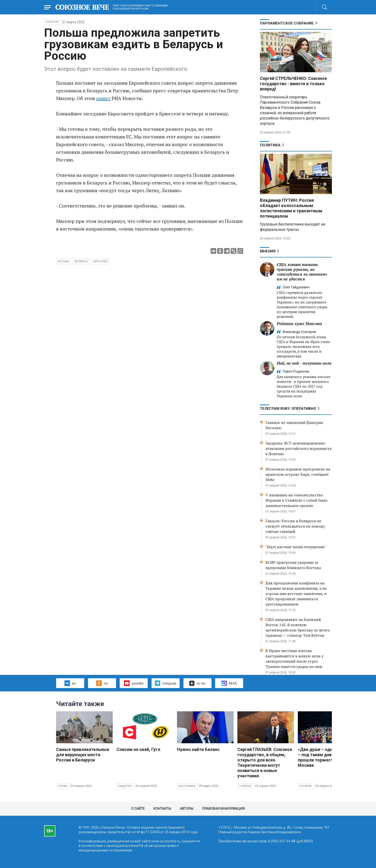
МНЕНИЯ (268, 251)
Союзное (245, 786)
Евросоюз (100, 261)
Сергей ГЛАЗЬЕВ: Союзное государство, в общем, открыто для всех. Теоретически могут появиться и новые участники (265, 763)
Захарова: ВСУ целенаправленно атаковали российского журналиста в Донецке (298, 448)
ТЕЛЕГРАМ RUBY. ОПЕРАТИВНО (288, 409)
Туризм (62, 786)
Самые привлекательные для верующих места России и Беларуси (83, 755)
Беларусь (81, 261)
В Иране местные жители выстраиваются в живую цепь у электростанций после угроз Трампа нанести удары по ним (294, 659)
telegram (166, 683)
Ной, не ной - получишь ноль (304, 363)
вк (70, 683)
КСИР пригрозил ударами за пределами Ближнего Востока (293, 565)
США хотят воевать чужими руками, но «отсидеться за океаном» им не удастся (302, 272)
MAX (229, 683)
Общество (125, 786)
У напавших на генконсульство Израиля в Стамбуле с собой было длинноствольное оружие (296, 500)
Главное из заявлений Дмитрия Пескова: (294, 425)
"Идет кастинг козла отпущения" (296, 547)
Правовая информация (223, 809)
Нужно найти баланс (198, 749)
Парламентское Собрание (287, 23)
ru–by (197, 683)
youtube (134, 683)
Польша (63, 261)
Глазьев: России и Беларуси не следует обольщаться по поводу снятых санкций (295, 526)
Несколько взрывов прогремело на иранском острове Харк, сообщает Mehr (298, 474)
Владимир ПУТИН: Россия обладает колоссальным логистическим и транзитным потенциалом (291, 208)
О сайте (138, 809)
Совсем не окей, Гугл (138, 749)
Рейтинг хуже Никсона (299, 324)
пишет (103, 98)
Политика (270, 145)
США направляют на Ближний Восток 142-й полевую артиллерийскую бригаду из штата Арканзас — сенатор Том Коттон (298, 627)
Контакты (162, 809)
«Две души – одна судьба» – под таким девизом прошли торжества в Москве (325, 757)
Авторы (187, 809)
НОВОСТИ (52, 22)
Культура (306, 786)
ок (102, 683)
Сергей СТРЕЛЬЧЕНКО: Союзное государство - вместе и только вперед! (293, 84)
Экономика (187, 786)
